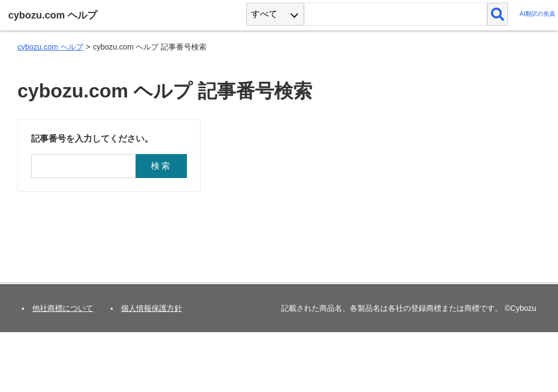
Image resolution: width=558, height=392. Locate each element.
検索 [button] (161, 166)
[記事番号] (83, 166)
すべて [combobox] (264, 14)
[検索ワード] (395, 14)
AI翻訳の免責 (537, 14)
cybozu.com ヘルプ (50, 47)
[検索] (498, 14)
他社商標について (63, 308)
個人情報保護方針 (151, 308)
